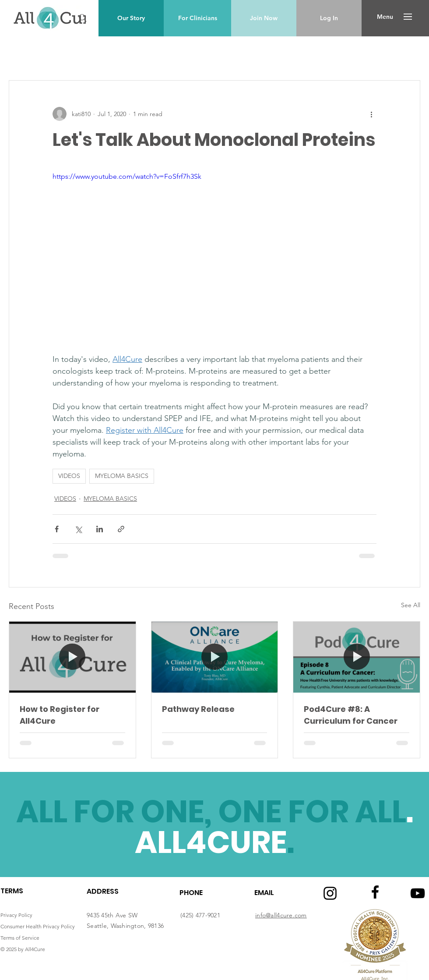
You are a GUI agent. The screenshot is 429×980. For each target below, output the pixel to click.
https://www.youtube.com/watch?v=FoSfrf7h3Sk (127, 176)
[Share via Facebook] (57, 529)
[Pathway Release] (215, 657)
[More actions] (371, 114)
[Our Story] (131, 18)
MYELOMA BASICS (122, 476)
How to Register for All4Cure (60, 715)
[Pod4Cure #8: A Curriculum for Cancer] (357, 657)
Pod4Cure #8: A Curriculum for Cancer (351, 715)
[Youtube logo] (418, 893)
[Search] (83, 18)
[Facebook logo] (375, 892)
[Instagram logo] (330, 893)
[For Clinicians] (197, 18)
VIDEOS (69, 476)
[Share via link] (121, 529)
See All (411, 605)
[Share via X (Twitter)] (78, 529)
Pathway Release (198, 709)
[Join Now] (264, 18)
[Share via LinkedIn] (100, 529)
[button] (385, 17)
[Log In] (329, 18)
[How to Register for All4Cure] (72, 657)
